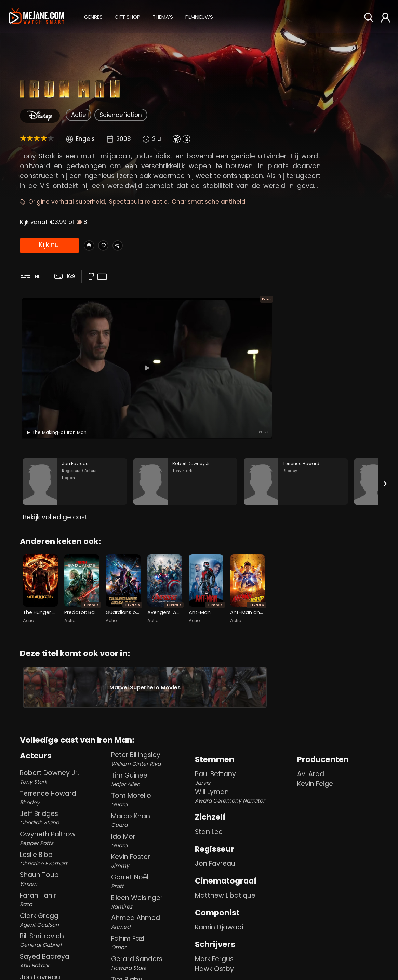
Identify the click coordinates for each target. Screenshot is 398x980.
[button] (93, 16)
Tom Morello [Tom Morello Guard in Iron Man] (152, 795)
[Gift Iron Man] (92, 246)
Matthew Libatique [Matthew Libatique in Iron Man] (225, 891)
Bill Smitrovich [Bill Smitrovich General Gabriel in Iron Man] (64, 936)
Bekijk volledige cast (55, 473)
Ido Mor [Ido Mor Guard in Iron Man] (152, 836)
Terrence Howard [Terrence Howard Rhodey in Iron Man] (64, 793)
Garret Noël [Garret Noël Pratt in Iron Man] (152, 877)
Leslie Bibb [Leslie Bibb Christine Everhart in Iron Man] (64, 854)
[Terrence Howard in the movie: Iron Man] (296, 428)
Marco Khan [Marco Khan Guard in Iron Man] (152, 816)
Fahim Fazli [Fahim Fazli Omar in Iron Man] (152, 938)
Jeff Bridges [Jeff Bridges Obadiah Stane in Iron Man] (64, 813)
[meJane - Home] (36, 16)
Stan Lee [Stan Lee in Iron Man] (209, 827)
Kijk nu (49, 246)
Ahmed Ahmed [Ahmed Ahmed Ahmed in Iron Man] (152, 918)
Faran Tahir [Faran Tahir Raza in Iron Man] (64, 895)
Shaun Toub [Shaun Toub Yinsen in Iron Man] (64, 875)
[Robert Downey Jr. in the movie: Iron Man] (185, 428)
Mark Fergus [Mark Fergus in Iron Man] (214, 955)
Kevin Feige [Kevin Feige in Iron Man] (315, 780)
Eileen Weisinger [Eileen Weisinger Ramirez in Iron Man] (152, 897)
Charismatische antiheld (209, 202)
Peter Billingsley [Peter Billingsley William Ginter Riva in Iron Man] (152, 754)
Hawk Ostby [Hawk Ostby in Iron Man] (214, 964)
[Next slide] (385, 431)
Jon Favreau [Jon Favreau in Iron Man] (215, 859)
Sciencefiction (121, 115)
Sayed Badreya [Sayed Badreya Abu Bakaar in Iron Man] (64, 956)
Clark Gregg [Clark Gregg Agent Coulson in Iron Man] (64, 916)
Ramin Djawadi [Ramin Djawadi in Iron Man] (219, 923)
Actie (79, 115)
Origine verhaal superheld (67, 202)
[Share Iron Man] (135, 246)
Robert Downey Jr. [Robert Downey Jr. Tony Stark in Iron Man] (64, 773)
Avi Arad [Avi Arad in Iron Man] (311, 770)
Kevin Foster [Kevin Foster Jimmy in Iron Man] (152, 857)
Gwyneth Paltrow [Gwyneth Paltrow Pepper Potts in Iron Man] (64, 834)
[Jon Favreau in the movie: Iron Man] (75, 428)
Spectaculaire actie (138, 202)
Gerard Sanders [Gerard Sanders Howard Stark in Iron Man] (152, 959)
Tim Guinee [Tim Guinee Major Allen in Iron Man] (152, 775)
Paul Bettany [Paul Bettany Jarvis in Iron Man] (245, 774)
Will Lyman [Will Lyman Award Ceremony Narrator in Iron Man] (245, 792)
